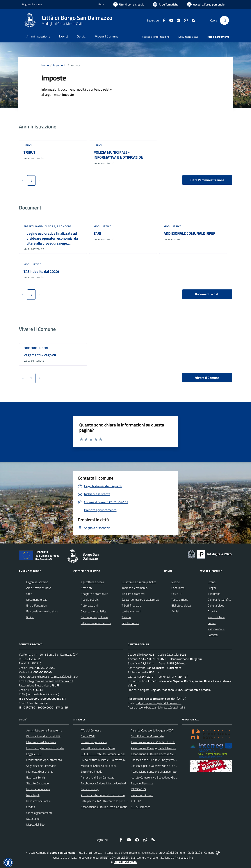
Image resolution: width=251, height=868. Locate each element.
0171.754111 (32, 659)
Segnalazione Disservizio (41, 766)
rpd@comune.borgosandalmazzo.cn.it (159, 703)
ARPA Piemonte (140, 807)
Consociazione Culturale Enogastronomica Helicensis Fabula (167, 760)
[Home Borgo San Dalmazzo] (67, 20)
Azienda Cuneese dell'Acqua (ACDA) (152, 730)
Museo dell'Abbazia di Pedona (99, 766)
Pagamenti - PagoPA (40, 355)
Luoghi (212, 588)
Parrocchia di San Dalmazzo (98, 777)
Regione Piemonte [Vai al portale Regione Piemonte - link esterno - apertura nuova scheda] (32, 4)
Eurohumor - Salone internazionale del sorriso (109, 783)
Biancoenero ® (140, 858)
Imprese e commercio (135, 588)
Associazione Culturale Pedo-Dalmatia (104, 807)
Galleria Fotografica (219, 600)
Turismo (126, 617)
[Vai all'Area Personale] (206, 4)
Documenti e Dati (37, 600)
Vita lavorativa (130, 623)
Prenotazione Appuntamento (44, 760)
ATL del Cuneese (91, 730)
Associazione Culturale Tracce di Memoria (156, 754)
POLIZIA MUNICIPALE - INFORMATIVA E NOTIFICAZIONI (119, 155)
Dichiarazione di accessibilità (43, 736)
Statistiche (33, 819)
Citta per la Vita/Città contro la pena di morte (108, 801)
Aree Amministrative (39, 588)
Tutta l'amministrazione (207, 180)
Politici (30, 617)
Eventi (212, 582)
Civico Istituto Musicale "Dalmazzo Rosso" (106, 760)
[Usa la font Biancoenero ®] (129, 4)
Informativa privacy (38, 789)
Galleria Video (216, 605)
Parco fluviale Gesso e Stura (98, 748)
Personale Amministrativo (42, 611)
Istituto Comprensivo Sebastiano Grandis (156, 777)
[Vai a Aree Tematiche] (166, 4)
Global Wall (88, 736)
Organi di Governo (37, 582)
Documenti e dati (207, 294)
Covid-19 (177, 594)
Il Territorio (214, 594)
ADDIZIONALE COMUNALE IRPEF (189, 233)
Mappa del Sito (35, 824)
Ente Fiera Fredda (91, 772)
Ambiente (87, 588)
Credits (31, 807)
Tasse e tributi (180, 600)
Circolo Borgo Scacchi (94, 742)
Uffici (28, 145)
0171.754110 (33, 663)
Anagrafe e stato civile (94, 594)
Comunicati (178, 588)
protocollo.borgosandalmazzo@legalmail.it (52, 677)
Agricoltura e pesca (92, 582)
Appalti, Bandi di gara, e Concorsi (48, 226)
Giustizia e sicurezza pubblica (139, 582)
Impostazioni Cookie (38, 801)
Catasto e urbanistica (94, 611)
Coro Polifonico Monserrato (147, 736)
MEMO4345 (138, 789)
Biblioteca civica (181, 605)
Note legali (33, 795)
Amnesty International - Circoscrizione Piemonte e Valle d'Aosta (120, 795)
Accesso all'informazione (155, 37)
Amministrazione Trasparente (44, 730)
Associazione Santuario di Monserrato (154, 772)
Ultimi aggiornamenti (39, 813)
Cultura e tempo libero (94, 617)
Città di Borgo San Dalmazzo (77, 18)
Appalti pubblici (90, 600)
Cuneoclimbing (90, 789)
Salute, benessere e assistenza (140, 600)
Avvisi (175, 611)
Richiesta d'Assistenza (40, 772)
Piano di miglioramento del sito (45, 748)
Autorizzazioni (89, 605)
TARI (97, 233)
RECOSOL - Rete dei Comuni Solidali (103, 754)
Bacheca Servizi (36, 777)
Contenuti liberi (36, 348)
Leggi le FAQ (34, 754)
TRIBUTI (30, 152)
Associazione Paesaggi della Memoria (153, 748)
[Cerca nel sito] (224, 20)
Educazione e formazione (96, 623)
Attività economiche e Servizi (216, 617)
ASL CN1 (136, 801)
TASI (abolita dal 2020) (41, 271)
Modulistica (103, 226)
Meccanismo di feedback (41, 742)
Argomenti (60, 65)
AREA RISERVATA (123, 862)
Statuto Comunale (38, 783)
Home (45, 65)
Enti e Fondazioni (37, 605)
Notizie (176, 582)
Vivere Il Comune (207, 378)
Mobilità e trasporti (133, 594)
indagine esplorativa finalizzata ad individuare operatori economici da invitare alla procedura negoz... (51, 238)
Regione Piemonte (142, 783)
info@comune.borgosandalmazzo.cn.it (50, 681)
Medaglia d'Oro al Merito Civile (63, 24)
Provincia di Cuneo (142, 795)
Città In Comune (204, 853)
